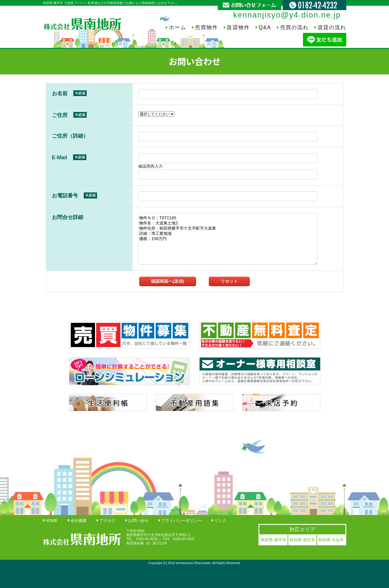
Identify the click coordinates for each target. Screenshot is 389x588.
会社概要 (79, 520)
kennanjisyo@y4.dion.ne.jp (287, 15)
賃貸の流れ (332, 27)
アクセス (107, 520)
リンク (220, 520)
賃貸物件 (238, 27)
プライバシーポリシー (181, 520)
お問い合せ (138, 520)
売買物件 (206, 27)
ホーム (177, 27)
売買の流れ (294, 27)
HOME (52, 520)
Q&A (265, 27)
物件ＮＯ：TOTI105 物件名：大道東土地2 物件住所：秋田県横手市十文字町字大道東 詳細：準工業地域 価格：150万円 (228, 239)
